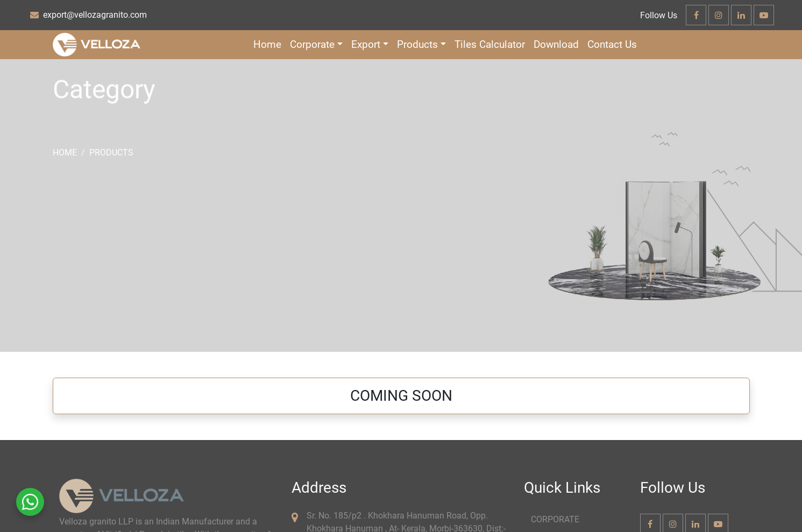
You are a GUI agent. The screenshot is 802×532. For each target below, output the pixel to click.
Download (556, 44)
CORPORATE (555, 519)
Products (111, 152)
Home (267, 44)
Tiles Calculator (490, 44)
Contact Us (612, 44)
